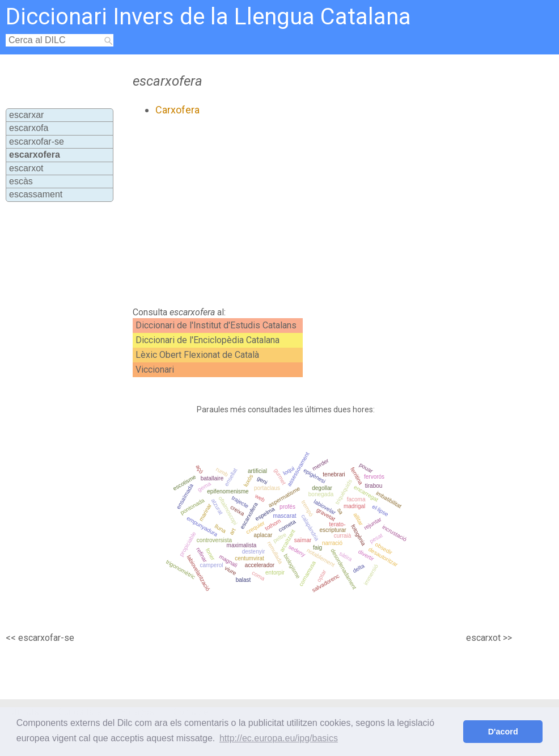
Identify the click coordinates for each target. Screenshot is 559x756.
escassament (36, 194)
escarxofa (29, 128)
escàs (21, 181)
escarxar (26, 115)
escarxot (26, 168)
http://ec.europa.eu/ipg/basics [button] (279, 738)
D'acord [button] (503, 732)
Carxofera (177, 110)
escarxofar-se (37, 142)
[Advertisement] (283, 212)
